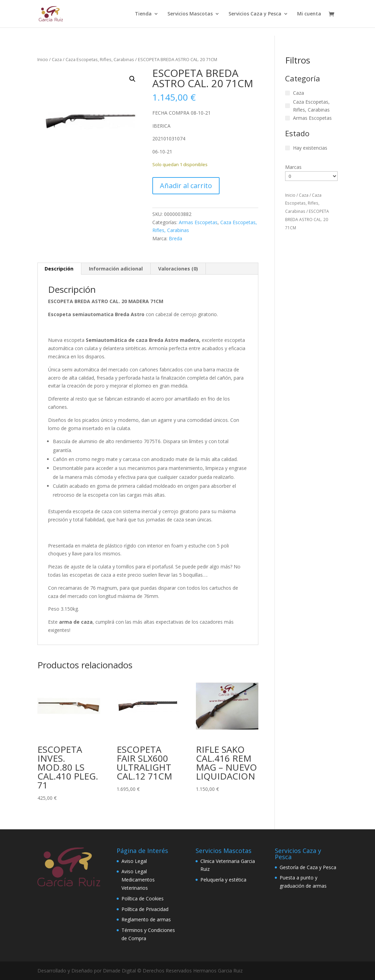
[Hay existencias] (288, 148)
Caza (57, 59)
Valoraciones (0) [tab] (178, 269)
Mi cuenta (309, 14)
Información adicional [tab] (116, 269)
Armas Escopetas (198, 222)
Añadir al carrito (186, 186)
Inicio (43, 59)
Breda (175, 238)
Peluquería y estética (223, 880)
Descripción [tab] (59, 269)
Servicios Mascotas (190, 14)
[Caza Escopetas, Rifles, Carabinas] (288, 106)
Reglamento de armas (146, 919)
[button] (132, 79)
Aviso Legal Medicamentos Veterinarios (138, 880)
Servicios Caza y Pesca (255, 14)
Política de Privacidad (145, 909)
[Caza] (288, 93)
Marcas (293, 167)
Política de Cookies (143, 898)
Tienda (143, 14)
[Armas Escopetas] (288, 118)
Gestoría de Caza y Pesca (308, 867)
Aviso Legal (134, 861)
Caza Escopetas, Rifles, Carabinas (100, 59)
